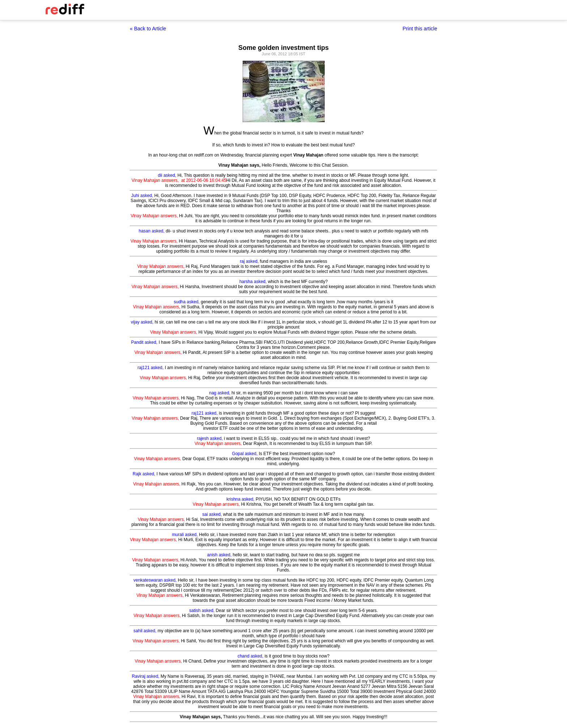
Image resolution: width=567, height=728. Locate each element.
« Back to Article (148, 29)
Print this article (420, 29)
